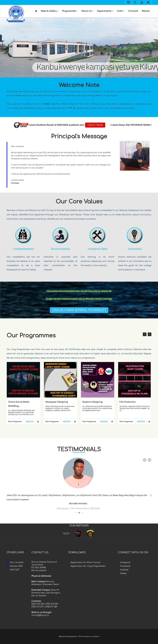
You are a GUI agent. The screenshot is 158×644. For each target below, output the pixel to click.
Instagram (125, 562)
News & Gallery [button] (50, 11)
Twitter (123, 573)
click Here (142, 125)
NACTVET (15, 570)
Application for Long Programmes (88, 566)
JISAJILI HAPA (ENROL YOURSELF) (79, 310)
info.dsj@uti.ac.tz (40, 615)
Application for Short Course (86, 562)
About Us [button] (87, 11)
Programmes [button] (70, 11)
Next (155, 47)
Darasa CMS (16, 566)
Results (146, 11)
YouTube (124, 570)
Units (121, 11)
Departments (105, 11)
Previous (3, 47)
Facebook (125, 566)
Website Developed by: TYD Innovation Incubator (79, 637)
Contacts (133, 11)
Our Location (17, 562)
